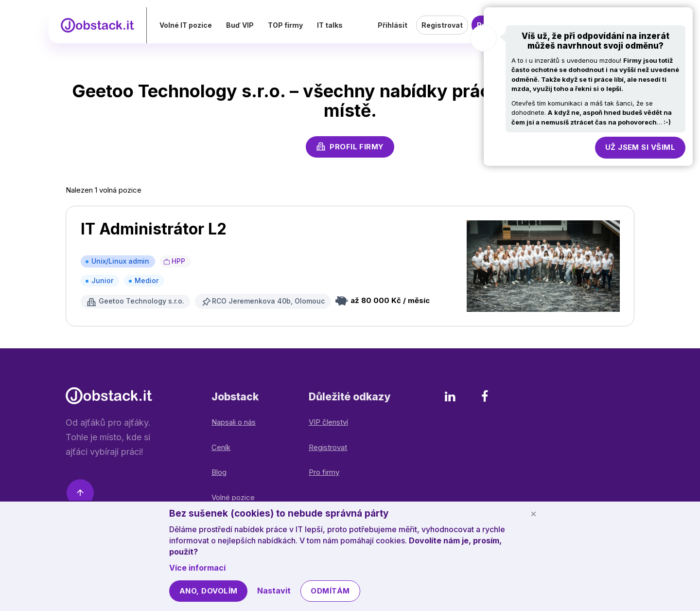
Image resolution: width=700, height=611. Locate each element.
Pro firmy (324, 472)
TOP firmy (306, 31)
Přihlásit (393, 31)
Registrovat (442, 31)
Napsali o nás (234, 422)
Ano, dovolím (208, 591)
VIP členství (328, 422)
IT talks (350, 31)
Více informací (197, 568)
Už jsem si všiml (640, 147)
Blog (219, 472)
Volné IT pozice (206, 31)
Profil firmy (350, 146)
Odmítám (330, 591)
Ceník (221, 447)
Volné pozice (233, 497)
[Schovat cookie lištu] (533, 514)
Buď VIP (260, 31)
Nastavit (274, 591)
